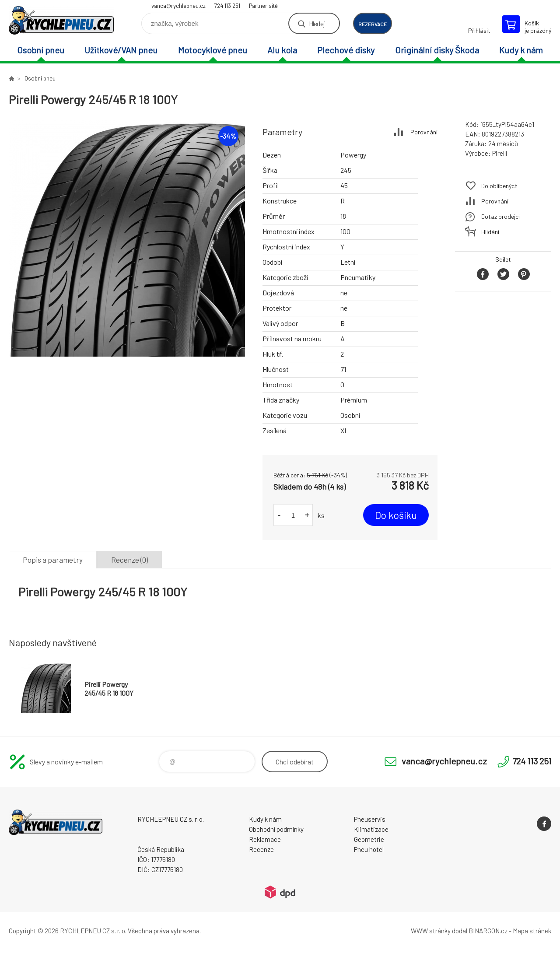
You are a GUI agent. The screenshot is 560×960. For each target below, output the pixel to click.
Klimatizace (371, 829)
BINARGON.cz (488, 931)
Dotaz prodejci (500, 216)
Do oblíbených (499, 186)
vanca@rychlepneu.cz (178, 6)
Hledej (317, 23)
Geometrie (369, 839)
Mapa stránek (532, 931)
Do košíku (396, 515)
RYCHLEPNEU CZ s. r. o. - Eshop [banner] (61, 20)
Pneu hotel (369, 849)
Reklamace (265, 839)
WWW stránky (431, 931)
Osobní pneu (41, 50)
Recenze (261, 849)
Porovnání (424, 132)
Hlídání (490, 232)
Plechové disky (346, 50)
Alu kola (282, 50)
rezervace (373, 24)
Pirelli (500, 153)
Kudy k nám (521, 50)
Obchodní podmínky (276, 829)
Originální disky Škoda (437, 50)
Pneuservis (370, 819)
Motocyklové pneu (213, 50)
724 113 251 (227, 6)
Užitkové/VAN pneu (121, 50)
